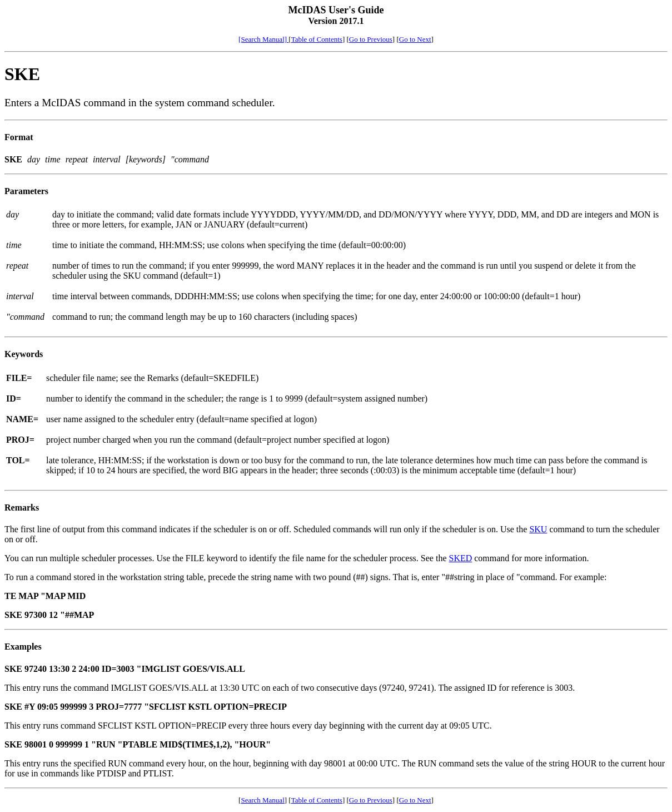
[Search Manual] (263, 39)
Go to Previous (371, 39)
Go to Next (415, 39)
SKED (460, 558)
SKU (538, 529)
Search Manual (262, 800)
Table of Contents (317, 39)
